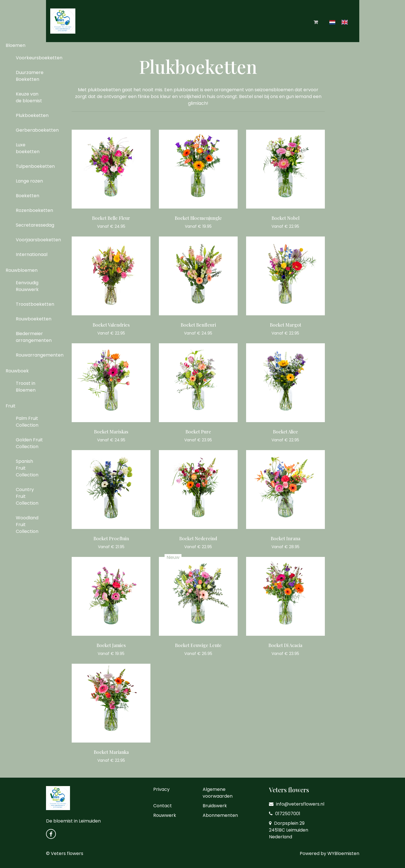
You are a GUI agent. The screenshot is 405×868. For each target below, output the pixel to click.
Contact (163, 806)
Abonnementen (220, 815)
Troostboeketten (32, 304)
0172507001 (285, 814)
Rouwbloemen (22, 270)
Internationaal (32, 254)
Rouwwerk (165, 815)
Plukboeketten (32, 115)
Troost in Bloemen (26, 387)
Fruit (11, 406)
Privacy (161, 789)
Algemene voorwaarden (218, 793)
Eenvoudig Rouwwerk (27, 286)
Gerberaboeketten (32, 130)
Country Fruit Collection (27, 496)
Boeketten (28, 196)
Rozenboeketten (32, 210)
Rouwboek (17, 371)
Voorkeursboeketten (32, 58)
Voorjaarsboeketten (32, 240)
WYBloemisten (343, 853)
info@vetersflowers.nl (297, 804)
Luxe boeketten (28, 148)
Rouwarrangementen (32, 355)
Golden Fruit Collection (29, 443)
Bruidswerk (215, 806)
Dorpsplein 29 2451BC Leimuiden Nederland (289, 830)
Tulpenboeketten (32, 166)
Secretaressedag (32, 225)
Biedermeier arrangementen (32, 337)
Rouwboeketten (32, 319)
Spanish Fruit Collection (27, 468)
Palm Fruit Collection (27, 422)
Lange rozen (29, 181)
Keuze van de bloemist (29, 97)
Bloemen (16, 45)
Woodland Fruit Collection (27, 525)
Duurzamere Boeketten (30, 76)
